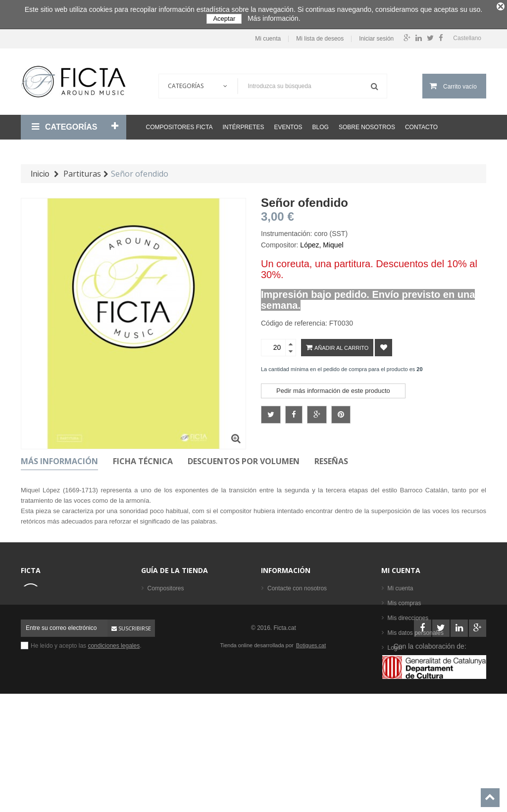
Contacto (421, 127)
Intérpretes (243, 127)
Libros (156, 632)
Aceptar (224, 19)
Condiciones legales (294, 603)
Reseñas (331, 461)
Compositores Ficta (179, 127)
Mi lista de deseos (320, 39)
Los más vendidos (172, 692)
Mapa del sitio (286, 647)
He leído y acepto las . (86, 750)
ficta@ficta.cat (67, 619)
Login (395, 647)
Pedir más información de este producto (333, 390)
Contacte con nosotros (297, 588)
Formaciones (165, 618)
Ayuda (276, 632)
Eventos (288, 127)
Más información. (274, 18)
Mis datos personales (416, 632)
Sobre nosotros (367, 127)
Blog (321, 127)
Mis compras (405, 603)
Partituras (160, 647)
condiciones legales (114, 750)
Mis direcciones (408, 618)
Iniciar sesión (376, 39)
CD (152, 662)
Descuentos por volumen (244, 461)
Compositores (166, 588)
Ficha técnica (143, 461)
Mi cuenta (268, 39)
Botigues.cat (311, 750)
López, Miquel (322, 244)
